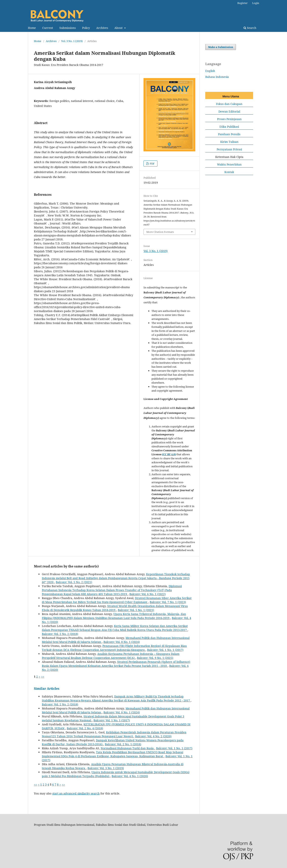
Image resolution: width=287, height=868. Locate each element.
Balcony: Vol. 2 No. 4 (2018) (85, 728)
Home (32, 28)
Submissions (68, 28)
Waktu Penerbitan (229, 164)
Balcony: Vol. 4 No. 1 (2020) (130, 776)
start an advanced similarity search (76, 793)
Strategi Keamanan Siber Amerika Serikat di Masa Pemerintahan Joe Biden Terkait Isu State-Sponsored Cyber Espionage (117, 600)
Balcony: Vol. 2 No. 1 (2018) (123, 744)
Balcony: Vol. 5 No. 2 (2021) (74, 582)
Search (250, 28)
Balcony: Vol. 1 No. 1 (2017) (165, 650)
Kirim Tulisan (229, 142)
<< (35, 784)
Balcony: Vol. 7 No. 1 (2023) (168, 602)
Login (256, 3)
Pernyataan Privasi (229, 149)
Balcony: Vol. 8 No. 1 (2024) (122, 642)
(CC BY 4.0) (169, 454)
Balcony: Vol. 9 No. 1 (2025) (155, 658)
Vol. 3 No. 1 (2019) (72, 41)
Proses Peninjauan (229, 119)
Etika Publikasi (229, 127)
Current (48, 28)
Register (242, 3)
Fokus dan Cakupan (229, 104)
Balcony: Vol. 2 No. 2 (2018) (60, 634)
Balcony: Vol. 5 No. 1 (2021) (136, 610)
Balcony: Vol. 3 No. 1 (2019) (106, 768)
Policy (86, 28)
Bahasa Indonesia (217, 77)
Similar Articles (47, 689)
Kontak (229, 172)
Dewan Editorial (229, 111)
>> (43, 676)
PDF (152, 164)
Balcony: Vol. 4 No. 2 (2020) (153, 736)
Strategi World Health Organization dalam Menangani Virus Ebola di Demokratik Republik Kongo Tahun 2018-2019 (115, 608)
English (210, 71)
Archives (102, 28)
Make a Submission (221, 47)
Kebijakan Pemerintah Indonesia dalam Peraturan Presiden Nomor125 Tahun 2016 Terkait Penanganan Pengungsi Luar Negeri (114, 734)
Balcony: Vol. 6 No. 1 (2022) (147, 594)
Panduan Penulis (229, 134)
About (119, 28)
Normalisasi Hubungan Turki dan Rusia (128, 748)
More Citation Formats (160, 232)
